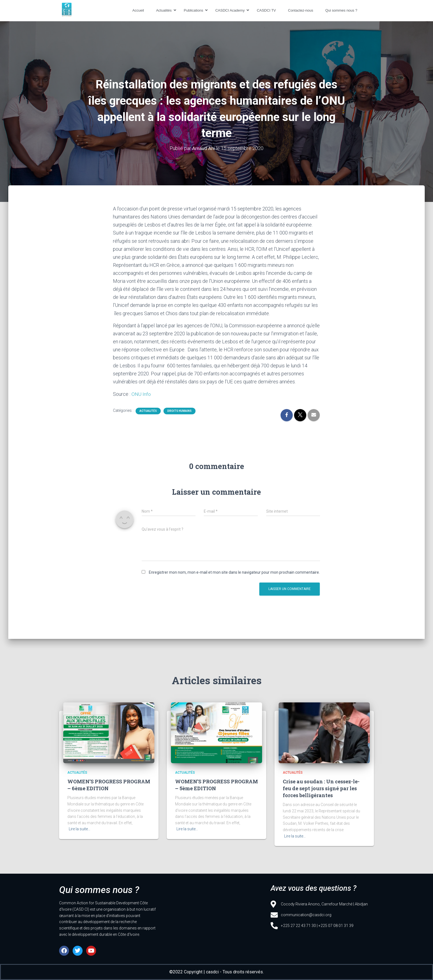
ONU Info (141, 394)
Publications (195, 10)
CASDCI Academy (231, 10)
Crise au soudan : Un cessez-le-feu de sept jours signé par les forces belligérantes (321, 788)
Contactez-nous (301, 10)
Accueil (138, 10)
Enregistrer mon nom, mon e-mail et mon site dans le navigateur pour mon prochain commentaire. (234, 572)
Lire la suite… (80, 829)
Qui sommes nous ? (341, 10)
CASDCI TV (266, 10)
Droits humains (179, 411)
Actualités (165, 10)
